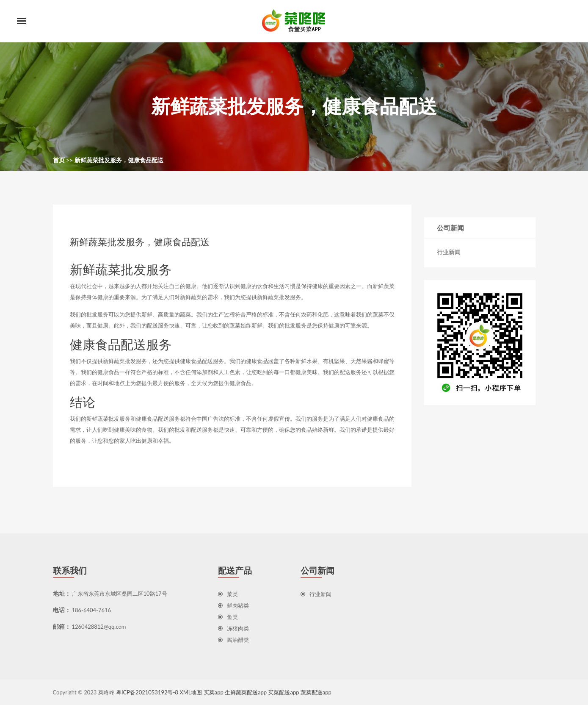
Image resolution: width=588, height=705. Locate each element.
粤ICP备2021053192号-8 (147, 692)
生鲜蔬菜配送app (246, 692)
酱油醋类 (233, 640)
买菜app (214, 692)
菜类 (228, 594)
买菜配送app (283, 692)
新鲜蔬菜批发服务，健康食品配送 (119, 160)
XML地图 (191, 692)
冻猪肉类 (233, 628)
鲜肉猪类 (233, 605)
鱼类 (228, 617)
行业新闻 (449, 252)
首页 (59, 160)
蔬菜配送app (316, 692)
